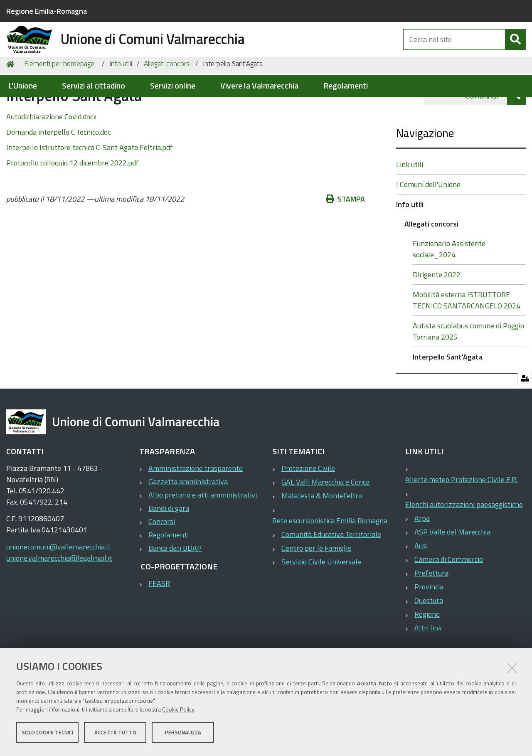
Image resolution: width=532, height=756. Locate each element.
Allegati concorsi (167, 106)
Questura (429, 643)
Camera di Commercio (449, 602)
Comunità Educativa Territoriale (331, 577)
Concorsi (162, 564)
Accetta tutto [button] (115, 734)
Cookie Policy (178, 712)
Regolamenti (346, 86)
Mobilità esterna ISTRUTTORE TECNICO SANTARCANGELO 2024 (467, 343)
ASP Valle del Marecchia (452, 575)
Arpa (422, 561)
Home (12, 107)
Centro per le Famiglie (316, 591)
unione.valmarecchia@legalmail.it (59, 601)
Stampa (345, 242)
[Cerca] (515, 49)
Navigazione (425, 176)
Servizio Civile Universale (321, 605)
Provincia (429, 629)
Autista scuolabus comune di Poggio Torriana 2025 (468, 374)
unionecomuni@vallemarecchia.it (58, 590)
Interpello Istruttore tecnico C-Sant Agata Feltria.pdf (90, 190)
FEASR (159, 626)
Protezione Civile (308, 511)
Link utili (410, 207)
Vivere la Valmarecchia (259, 86)
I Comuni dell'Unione (428, 227)
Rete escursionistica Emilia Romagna (330, 563)
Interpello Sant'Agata (448, 400)
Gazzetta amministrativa (188, 524)
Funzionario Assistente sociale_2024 (449, 292)
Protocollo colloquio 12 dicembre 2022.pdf (73, 206)
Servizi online (173, 86)
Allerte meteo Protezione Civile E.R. (461, 522)
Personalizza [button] (183, 734)
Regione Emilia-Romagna (47, 11)
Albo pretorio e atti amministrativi (203, 538)
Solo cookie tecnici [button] (47, 734)
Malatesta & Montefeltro (322, 538)
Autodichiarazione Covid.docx (51, 159)
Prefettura (431, 616)
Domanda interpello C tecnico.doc (58, 175)
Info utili (121, 106)
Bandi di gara (169, 551)
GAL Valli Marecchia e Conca (325, 525)
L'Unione (23, 86)
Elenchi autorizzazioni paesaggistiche (464, 547)
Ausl (421, 588)
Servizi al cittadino (94, 86)
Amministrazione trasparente (196, 511)
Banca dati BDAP (175, 591)
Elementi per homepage (59, 106)
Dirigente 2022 (437, 317)
